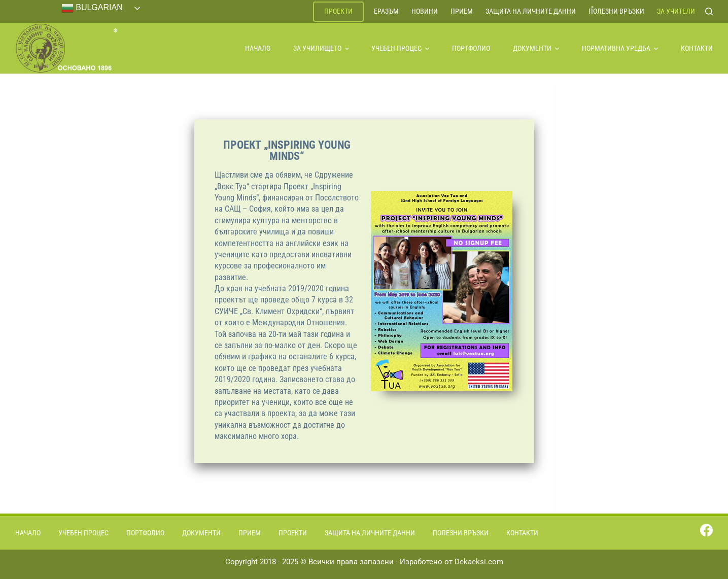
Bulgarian (92, 8)
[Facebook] (706, 530)
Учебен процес (400, 48)
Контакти (697, 48)
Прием (462, 11)
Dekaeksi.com (479, 562)
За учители (676, 11)
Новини (425, 11)
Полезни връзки (616, 11)
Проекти (338, 11)
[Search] (709, 11)
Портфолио (471, 48)
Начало (258, 48)
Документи (536, 48)
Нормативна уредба (620, 48)
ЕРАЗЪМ (386, 11)
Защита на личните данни (531, 11)
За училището (321, 48)
